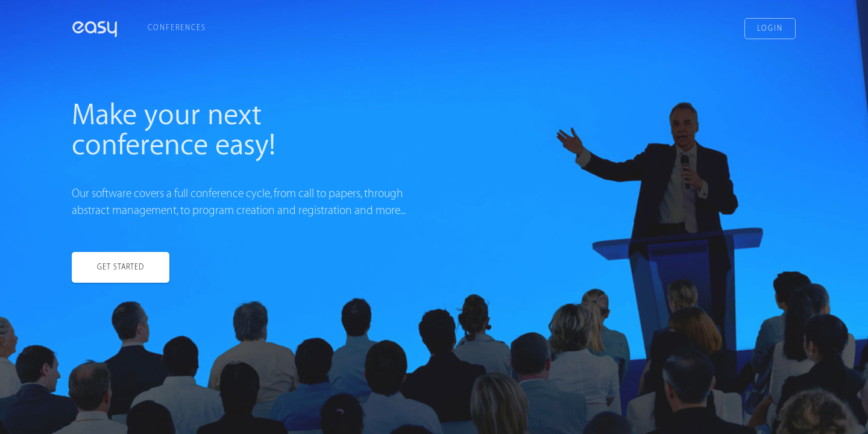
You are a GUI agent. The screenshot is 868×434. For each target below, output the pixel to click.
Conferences (177, 28)
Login (770, 28)
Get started (121, 267)
